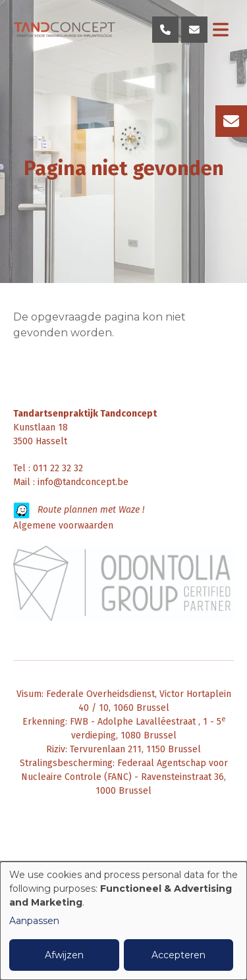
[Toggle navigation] (221, 30)
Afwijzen (64, 955)
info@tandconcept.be (83, 482)
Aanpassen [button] (34, 921)
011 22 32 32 (58, 468)
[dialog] (123, 921)
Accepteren (178, 955)
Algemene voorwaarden (63, 526)
